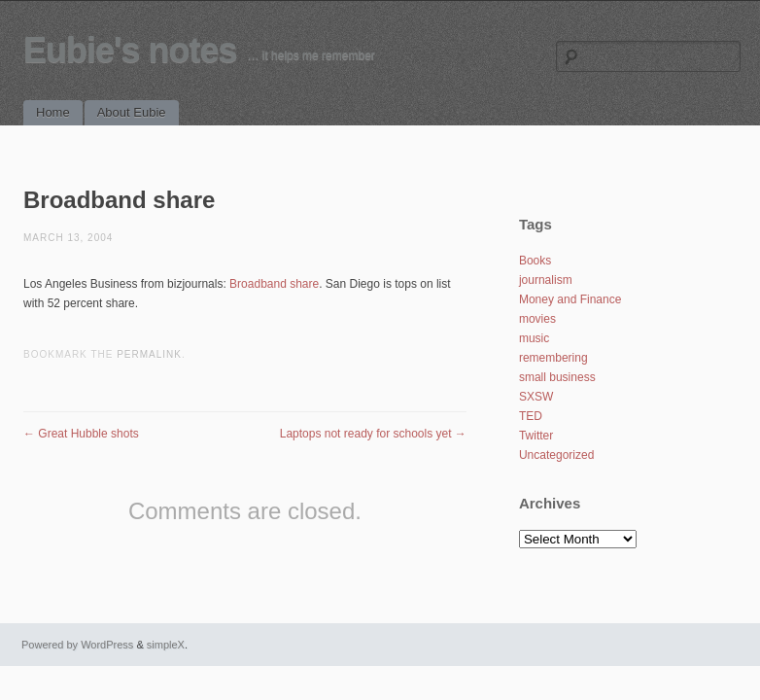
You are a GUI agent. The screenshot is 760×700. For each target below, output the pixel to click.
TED (531, 416)
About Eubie (132, 112)
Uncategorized (556, 455)
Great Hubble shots (81, 434)
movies (537, 319)
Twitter (536, 436)
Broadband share (274, 284)
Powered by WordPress (77, 645)
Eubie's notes (130, 50)
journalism (546, 280)
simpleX (166, 645)
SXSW (536, 397)
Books (535, 261)
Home (53, 112)
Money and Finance (570, 299)
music (534, 338)
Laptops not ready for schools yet (373, 434)
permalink (149, 354)
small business (557, 377)
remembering (553, 358)
